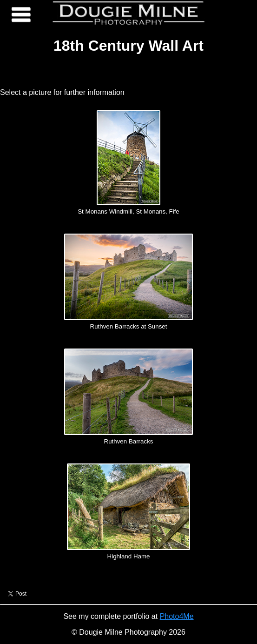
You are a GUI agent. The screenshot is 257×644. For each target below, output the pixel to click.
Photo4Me (177, 616)
